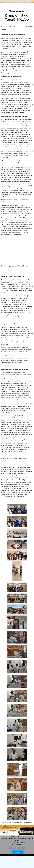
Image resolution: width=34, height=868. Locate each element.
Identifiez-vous (7, 822)
